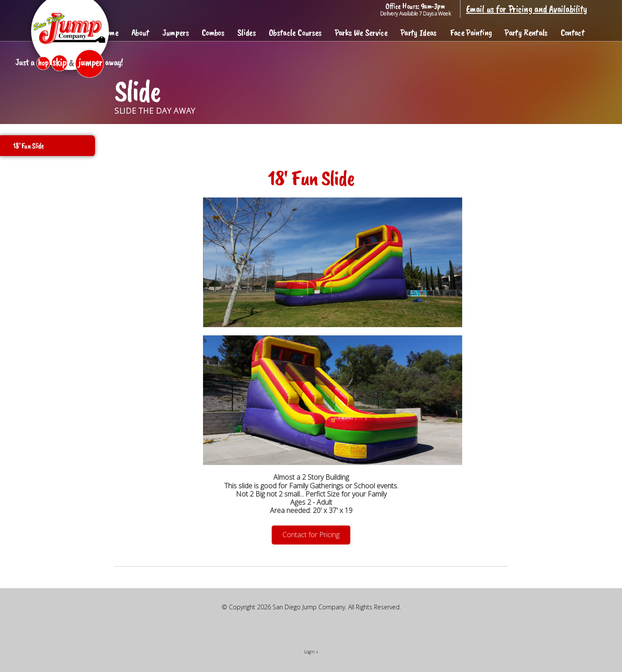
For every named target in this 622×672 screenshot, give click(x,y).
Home (110, 32)
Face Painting (471, 32)
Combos (213, 32)
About (140, 32)
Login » (311, 652)
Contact (573, 32)
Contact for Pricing (311, 535)
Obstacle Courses (295, 32)
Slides (246, 32)
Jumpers (176, 32)
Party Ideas (419, 32)
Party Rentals (526, 32)
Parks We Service (361, 32)
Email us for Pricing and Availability (527, 9)
